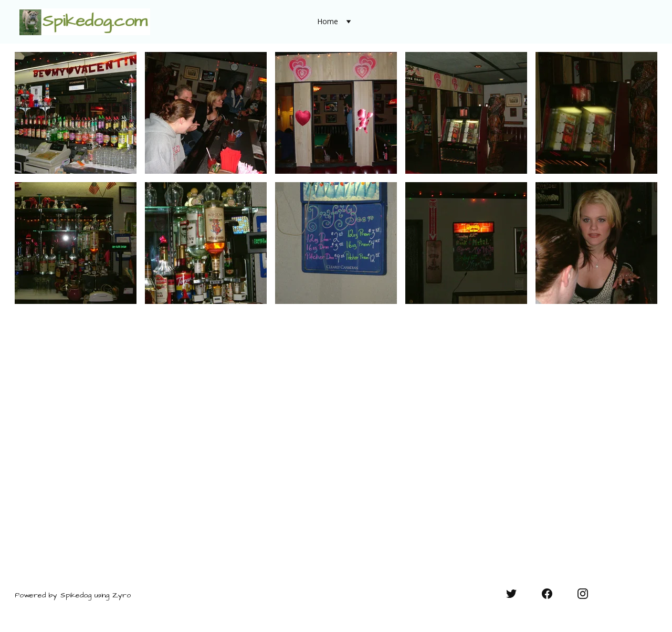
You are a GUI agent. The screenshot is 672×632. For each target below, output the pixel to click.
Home (328, 22)
